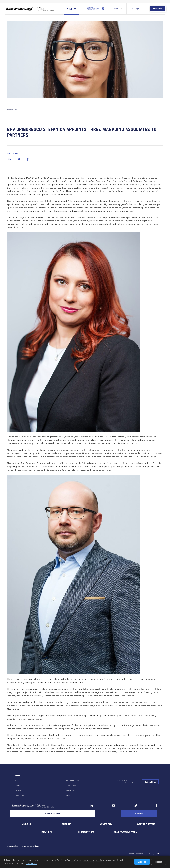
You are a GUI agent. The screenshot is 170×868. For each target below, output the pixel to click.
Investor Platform (146, 824)
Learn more (32, 863)
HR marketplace (86, 832)
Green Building (20, 795)
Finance (18, 786)
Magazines (47, 832)
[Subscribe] (139, 813)
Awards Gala (106, 824)
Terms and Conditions (30, 846)
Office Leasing (71, 786)
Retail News (70, 790)
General (18, 790)
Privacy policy (13, 846)
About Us (27, 824)
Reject (159, 862)
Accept (142, 862)
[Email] (52, 813)
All (16, 781)
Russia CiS (69, 795)
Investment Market (73, 781)
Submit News (150, 782)
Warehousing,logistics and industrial (125, 782)
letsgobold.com (156, 854)
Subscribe (158, 9)
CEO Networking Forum (126, 832)
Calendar (66, 824)
